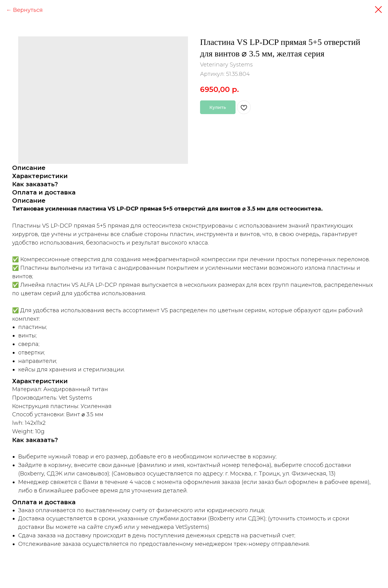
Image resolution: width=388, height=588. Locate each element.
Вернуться (28, 10)
